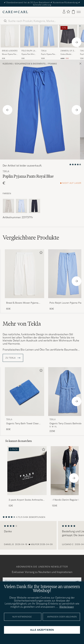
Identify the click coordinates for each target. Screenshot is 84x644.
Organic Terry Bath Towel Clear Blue (22, 424)
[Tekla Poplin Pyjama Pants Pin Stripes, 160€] (49, 42)
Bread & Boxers (10, 51)
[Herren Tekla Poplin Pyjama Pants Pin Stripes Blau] (49, 36)
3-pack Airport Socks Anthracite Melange (26, 500)
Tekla (44, 51)
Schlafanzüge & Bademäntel (30, 64)
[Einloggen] (64, 12)
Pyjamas (52, 64)
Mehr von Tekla (22, 324)
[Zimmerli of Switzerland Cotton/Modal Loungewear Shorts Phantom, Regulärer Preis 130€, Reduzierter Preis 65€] (68, 42)
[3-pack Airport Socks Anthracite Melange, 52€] (27, 477)
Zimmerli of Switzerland (68, 51)
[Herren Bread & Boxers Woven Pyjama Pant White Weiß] (10, 36)
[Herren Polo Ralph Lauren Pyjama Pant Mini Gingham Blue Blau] (29, 36)
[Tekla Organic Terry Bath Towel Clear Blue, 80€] (24, 400)
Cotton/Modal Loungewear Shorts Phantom (68, 54)
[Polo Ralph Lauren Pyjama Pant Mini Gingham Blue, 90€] (29, 42)
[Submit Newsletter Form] (77, 581)
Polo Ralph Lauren (29, 51)
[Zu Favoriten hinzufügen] (40, 253)
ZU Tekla (13, 358)
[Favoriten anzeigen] (68, 12)
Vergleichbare (31, 238)
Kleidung (8, 64)
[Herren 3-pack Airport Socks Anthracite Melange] (27, 471)
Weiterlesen (67, 607)
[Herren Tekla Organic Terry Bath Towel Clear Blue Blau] (24, 392)
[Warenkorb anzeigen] (73, 12)
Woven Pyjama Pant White (9, 54)
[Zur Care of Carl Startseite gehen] (15, 12)
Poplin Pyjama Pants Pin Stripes (49, 54)
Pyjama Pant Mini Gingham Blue (28, 54)
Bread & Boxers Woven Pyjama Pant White (22, 303)
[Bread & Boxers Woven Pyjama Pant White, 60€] (10, 42)
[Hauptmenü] (79, 12)
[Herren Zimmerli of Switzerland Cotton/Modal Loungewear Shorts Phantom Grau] (68, 36)
